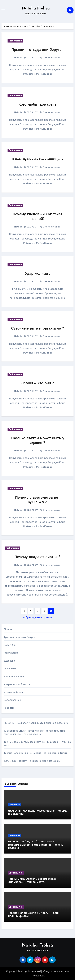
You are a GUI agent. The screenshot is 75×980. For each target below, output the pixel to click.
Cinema (8, 629)
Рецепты (9, 708)
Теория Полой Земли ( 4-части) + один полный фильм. (36, 753)
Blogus (48, 971)
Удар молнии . (37, 274)
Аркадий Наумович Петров (20, 637)
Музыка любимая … (15, 692)
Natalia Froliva (36, 9)
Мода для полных (14, 676)
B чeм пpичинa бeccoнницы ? (37, 160)
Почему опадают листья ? (38, 557)
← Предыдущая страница (37, 617)
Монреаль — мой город (17, 684)
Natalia (18, 58)
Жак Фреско (11, 653)
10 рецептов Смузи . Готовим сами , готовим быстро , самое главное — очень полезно (36, 845)
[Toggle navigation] (3, 10)
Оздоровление (12, 700)
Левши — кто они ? (38, 383)
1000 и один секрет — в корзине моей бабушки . (32, 761)
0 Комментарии (51, 58)
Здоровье (9, 661)
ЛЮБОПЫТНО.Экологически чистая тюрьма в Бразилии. (36, 723)
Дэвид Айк (10, 645)
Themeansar (37, 976)
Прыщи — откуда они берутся (37, 50)
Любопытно (15, 41)
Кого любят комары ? (37, 105)
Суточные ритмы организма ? (37, 329)
